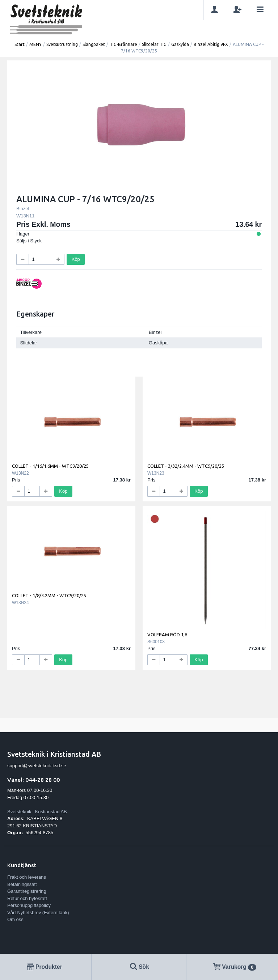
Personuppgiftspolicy (29, 905)
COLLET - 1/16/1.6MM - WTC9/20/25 (50, 466)
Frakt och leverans (27, 877)
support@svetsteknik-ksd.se (37, 766)
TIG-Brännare (123, 44)
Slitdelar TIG (154, 44)
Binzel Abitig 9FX (211, 44)
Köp (76, 259)
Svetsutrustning (62, 44)
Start (20, 44)
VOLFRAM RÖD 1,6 (167, 635)
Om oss (15, 919)
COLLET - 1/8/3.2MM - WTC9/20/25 (49, 595)
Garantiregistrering (27, 891)
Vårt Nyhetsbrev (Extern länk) (38, 913)
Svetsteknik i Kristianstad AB (37, 812)
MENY (35, 44)
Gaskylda (180, 44)
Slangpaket (94, 44)
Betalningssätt (22, 884)
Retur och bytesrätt (27, 898)
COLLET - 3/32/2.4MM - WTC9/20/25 (186, 466)
